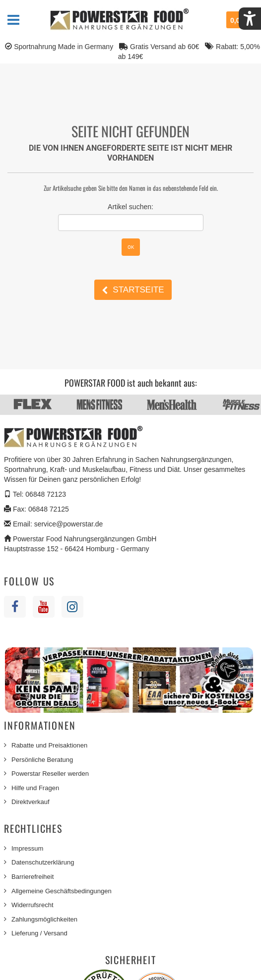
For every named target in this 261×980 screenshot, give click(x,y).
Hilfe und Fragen (35, 788)
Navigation (13, 20)
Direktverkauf (31, 802)
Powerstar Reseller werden (50, 774)
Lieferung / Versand (39, 933)
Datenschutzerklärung (43, 862)
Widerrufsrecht (33, 905)
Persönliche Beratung (42, 760)
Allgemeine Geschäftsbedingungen (62, 891)
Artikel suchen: (130, 207)
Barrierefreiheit (33, 877)
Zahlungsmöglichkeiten (44, 919)
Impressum (27, 848)
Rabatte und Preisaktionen (49, 745)
